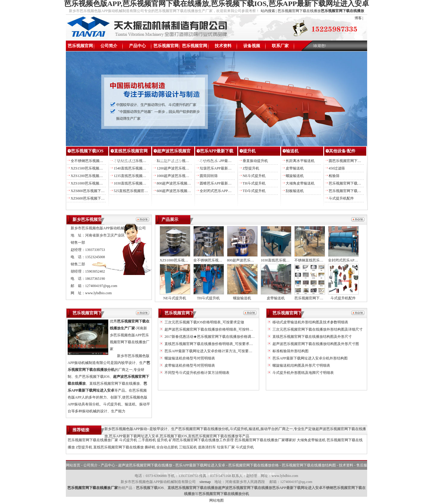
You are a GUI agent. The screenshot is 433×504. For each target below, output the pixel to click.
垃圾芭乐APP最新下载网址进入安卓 (228, 168)
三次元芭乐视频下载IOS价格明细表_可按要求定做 (204, 322)
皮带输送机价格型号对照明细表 (189, 365)
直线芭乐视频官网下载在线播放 (118, 447)
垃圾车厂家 (226, 447)
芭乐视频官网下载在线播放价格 (166, 47)
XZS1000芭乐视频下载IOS (91, 183)
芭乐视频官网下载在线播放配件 (354, 183)
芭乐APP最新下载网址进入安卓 (200, 465)
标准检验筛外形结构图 (290, 351)
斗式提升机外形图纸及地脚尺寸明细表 (303, 373)
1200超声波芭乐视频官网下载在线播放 (187, 168)
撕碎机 (150, 447)
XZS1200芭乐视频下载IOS (91, 176)
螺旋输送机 (295, 176)
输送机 (292, 151)
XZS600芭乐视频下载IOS (91, 198)
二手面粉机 (147, 440)
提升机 (249, 151)
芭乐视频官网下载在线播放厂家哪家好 (265, 440)
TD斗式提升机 (254, 191)
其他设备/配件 (342, 151)
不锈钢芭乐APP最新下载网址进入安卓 (230, 161)
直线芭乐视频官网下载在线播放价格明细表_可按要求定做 (210, 344)
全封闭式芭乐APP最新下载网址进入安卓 (232, 191)
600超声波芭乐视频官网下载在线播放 (186, 191)
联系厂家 (280, 46)
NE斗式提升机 (254, 176)
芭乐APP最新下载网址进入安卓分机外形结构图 (310, 358)
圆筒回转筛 (209, 176)
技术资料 (223, 46)
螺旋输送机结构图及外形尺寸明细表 (301, 365)
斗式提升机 (128, 440)
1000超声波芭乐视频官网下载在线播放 (187, 176)
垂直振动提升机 (255, 161)
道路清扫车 (207, 447)
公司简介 (109, 46)
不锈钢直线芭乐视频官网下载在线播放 (144, 161)
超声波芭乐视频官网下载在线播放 (145, 465)
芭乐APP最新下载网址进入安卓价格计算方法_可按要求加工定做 (215, 351)
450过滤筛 (337, 168)
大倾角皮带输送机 (300, 183)
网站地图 (216, 500)
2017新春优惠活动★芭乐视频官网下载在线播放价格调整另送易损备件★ (222, 337)
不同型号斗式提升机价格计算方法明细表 (197, 373)
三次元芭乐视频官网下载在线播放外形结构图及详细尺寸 (317, 329)
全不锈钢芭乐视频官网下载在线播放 (100, 161)
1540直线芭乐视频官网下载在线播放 (143, 168)
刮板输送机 (295, 191)
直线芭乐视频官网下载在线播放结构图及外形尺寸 (312, 337)
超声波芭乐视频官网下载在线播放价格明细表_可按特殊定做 (212, 329)
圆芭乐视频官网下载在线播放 (352, 161)
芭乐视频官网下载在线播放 (80, 47)
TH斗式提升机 (254, 183)
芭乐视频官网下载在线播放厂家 (93, 440)
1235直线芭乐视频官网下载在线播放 (143, 176)
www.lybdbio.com (98, 293)
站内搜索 (268, 11)
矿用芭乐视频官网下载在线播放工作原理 (201, 440)
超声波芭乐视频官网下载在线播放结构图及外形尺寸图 (315, 344)
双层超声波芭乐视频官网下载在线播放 (187, 161)
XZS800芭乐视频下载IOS (91, 191)
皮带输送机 (295, 168)
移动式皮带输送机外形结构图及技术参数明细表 (310, 322)
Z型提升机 (251, 168)
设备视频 (252, 46)
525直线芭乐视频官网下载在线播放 (142, 191)
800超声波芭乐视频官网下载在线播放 (186, 183)
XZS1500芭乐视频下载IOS (91, 168)
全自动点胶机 (167, 447)
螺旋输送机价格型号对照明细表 (189, 358)
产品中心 (137, 46)
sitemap (205, 482)
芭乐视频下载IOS (87, 151)
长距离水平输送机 (300, 161)
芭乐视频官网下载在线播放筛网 (354, 191)
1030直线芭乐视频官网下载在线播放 (143, 183)
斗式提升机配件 (341, 198)
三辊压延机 (188, 447)
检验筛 (334, 176)
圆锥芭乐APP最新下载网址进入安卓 (228, 183)
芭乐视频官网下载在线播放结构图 (195, 47)
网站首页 (73, 465)
